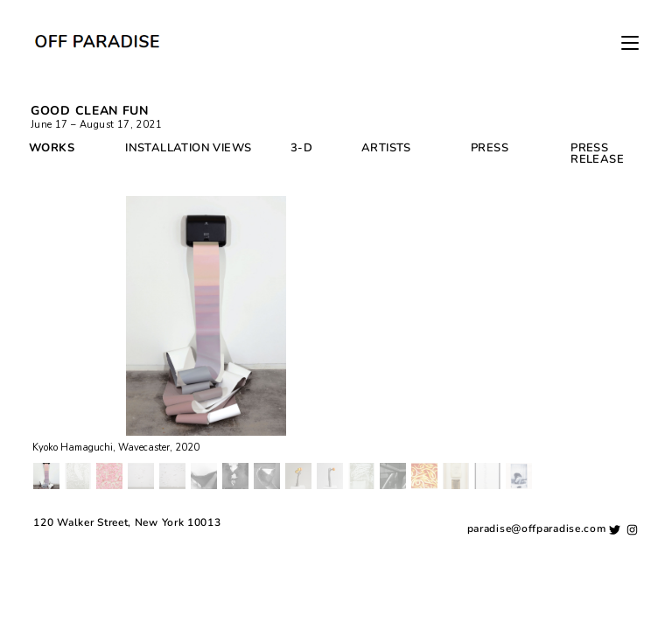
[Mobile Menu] (630, 44)
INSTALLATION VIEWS (188, 148)
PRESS (490, 148)
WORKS (52, 148)
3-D (301, 148)
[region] (336, 344)
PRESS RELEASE (597, 154)
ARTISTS (386, 148)
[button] (46, 476)
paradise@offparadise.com (537, 612)
